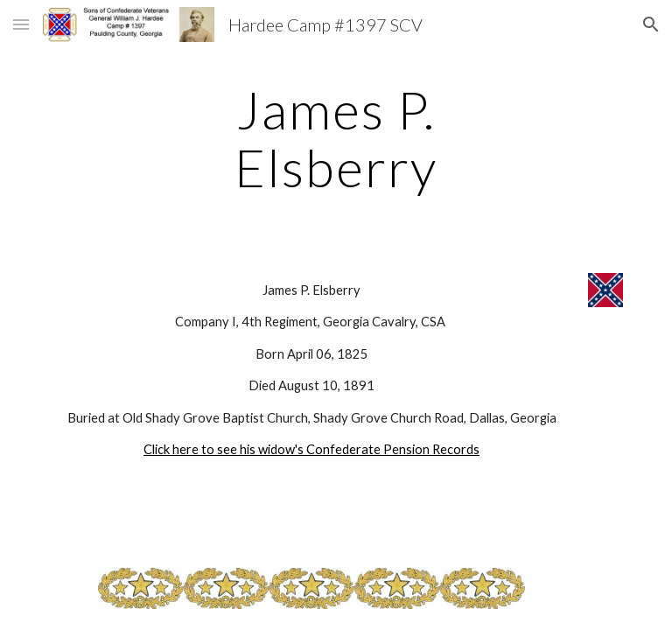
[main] (336, 138)
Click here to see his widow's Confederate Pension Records (311, 449)
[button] (21, 24)
